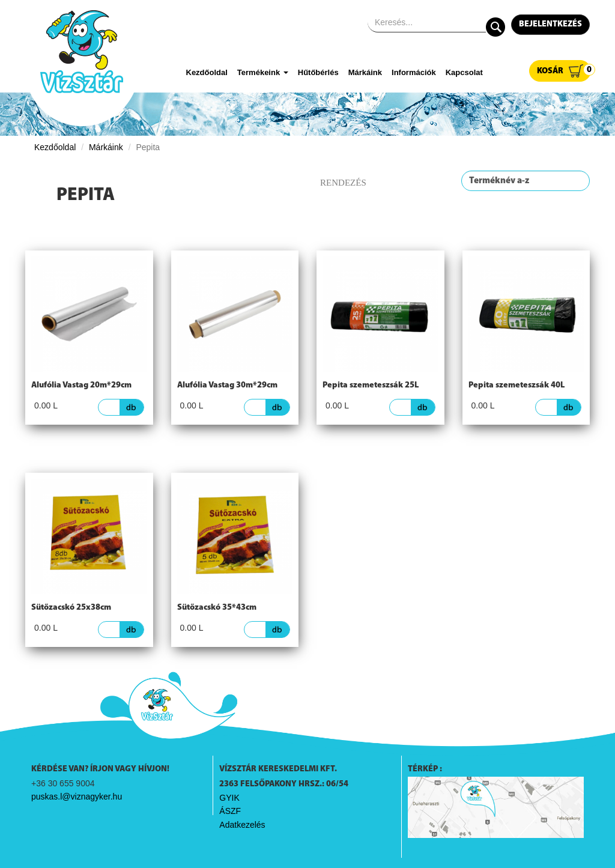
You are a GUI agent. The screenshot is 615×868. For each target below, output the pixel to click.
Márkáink (365, 72)
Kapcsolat (464, 72)
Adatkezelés (242, 825)
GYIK (229, 798)
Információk (414, 72)
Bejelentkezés (550, 24)
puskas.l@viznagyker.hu (77, 797)
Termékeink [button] (263, 72)
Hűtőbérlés (318, 72)
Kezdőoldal (207, 72)
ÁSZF (230, 811)
